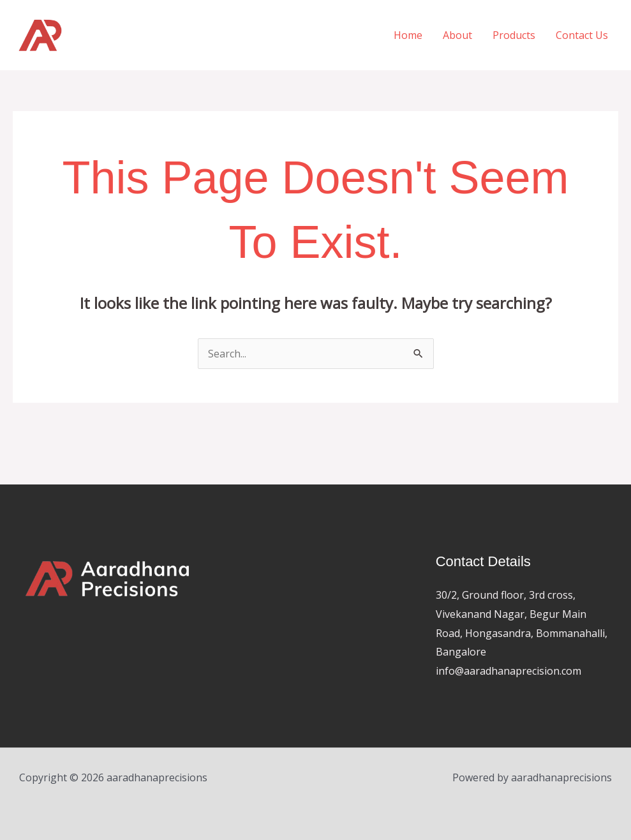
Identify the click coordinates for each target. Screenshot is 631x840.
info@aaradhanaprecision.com (509, 671)
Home (408, 35)
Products (514, 35)
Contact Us (582, 35)
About (457, 35)
